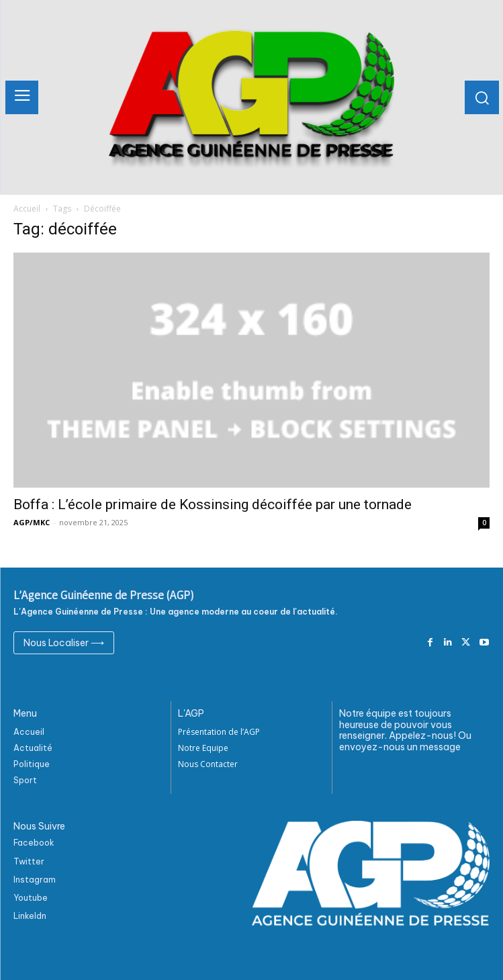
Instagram (35, 880)
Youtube (31, 898)
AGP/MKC (32, 522)
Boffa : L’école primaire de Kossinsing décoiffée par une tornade (213, 504)
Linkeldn (30, 916)
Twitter (29, 861)
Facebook (34, 843)
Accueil (27, 209)
